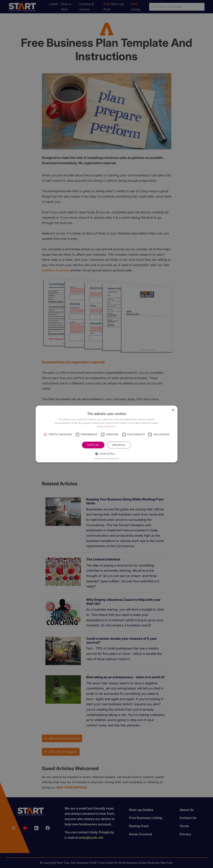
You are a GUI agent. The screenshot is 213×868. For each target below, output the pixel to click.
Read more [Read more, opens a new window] (110, 426)
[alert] (106, 434)
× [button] (173, 410)
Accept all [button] (93, 445)
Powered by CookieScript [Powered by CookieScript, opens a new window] (106, 459)
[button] (45, 435)
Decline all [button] (119, 445)
